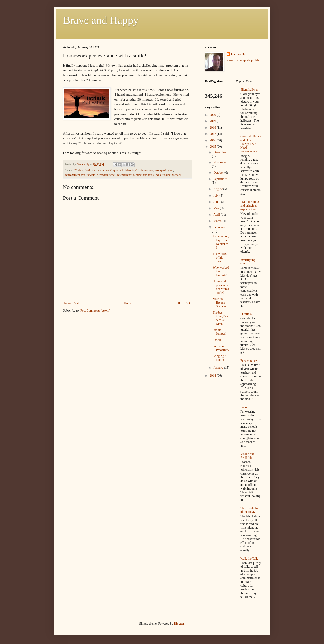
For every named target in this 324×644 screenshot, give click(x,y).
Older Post (184, 303)
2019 (213, 121)
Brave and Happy (101, 20)
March (218, 221)
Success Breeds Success (219, 303)
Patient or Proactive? (221, 348)
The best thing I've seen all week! (220, 318)
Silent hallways (250, 90)
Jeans (244, 407)
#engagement (72, 175)
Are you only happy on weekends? (221, 242)
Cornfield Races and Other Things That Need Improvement (251, 144)
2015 (213, 147)
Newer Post (71, 303)
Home (128, 303)
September (220, 179)
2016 (213, 140)
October (219, 173)
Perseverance (249, 361)
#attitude (90, 170)
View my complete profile (243, 60)
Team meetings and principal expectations (250, 206)
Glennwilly (238, 54)
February (219, 227)
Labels (217, 340)
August (218, 189)
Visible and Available (247, 456)
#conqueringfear (164, 170)
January (219, 368)
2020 (213, 115)
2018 (213, 128)
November (220, 162)
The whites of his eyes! (220, 258)
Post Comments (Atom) (95, 311)
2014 (213, 376)
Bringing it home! (219, 358)
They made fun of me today (250, 510)
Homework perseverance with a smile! (221, 287)
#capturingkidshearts (122, 170)
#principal (149, 175)
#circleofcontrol (144, 170)
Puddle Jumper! (219, 332)
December (220, 152)
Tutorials (246, 314)
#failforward (88, 175)
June (217, 202)
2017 (213, 134)
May (217, 208)
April (217, 215)
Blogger (179, 624)
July (216, 195)
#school (176, 175)
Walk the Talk (249, 559)
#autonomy (103, 170)
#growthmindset (106, 175)
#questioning (163, 175)
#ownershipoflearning (129, 175)
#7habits (79, 170)
